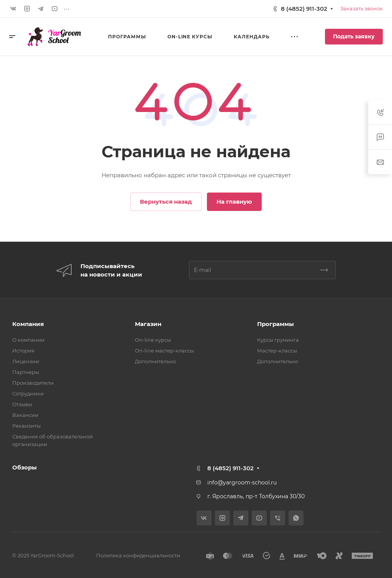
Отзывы (22, 404)
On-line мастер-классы (164, 351)
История (23, 351)
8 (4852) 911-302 (304, 9)
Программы (276, 324)
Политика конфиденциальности (138, 555)
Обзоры (25, 467)
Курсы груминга (278, 340)
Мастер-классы (277, 351)
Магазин (148, 324)
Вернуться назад (166, 202)
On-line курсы (153, 340)
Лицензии (26, 361)
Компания (28, 324)
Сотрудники (28, 394)
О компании (28, 340)
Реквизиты (26, 426)
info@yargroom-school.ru (242, 482)
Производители (33, 383)
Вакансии (25, 415)
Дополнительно (155, 361)
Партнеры (26, 372)
